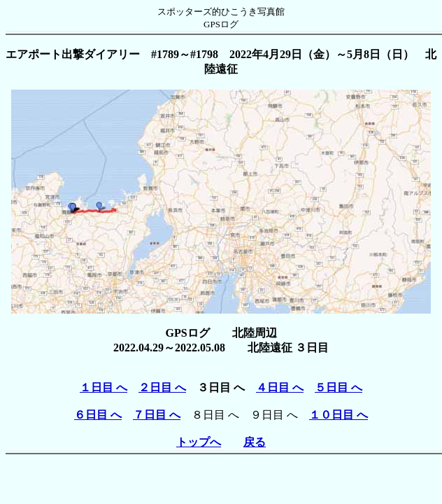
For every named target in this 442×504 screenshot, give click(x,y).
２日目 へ (162, 387)
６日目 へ (98, 415)
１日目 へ (104, 387)
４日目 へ (280, 387)
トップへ (199, 442)
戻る (255, 442)
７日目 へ (157, 415)
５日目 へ (338, 387)
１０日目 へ (338, 415)
